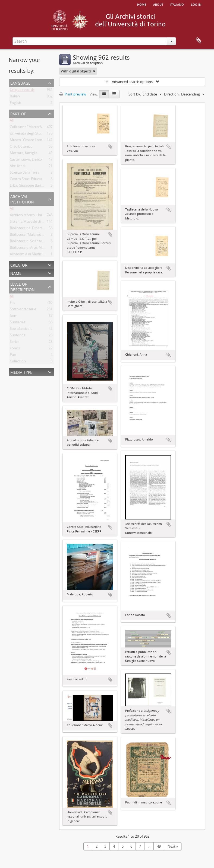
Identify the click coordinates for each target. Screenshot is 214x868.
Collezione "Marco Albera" (31, 128)
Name (16, 273)
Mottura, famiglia (24, 154)
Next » (173, 846)
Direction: (172, 94)
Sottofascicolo (21, 330)
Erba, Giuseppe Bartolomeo (32, 186)
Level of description (23, 286)
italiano (177, 4)
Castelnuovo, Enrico (26, 160)
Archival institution (22, 199)
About (158, 4)
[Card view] (104, 94)
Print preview (73, 94)
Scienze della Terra (25, 173)
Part (13, 356)
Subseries (18, 323)
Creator (19, 265)
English (15, 104)
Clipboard (199, 41)
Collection (18, 362)
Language (20, 83)
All (12, 121)
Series (15, 343)
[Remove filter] (94, 71)
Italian (15, 97)
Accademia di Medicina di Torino (36, 255)
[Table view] (114, 94)
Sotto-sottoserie (23, 310)
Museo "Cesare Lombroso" (31, 141)
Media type (21, 372)
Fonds (15, 349)
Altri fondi (18, 167)
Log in (196, 4)
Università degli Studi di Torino (34, 134)
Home (142, 4)
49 (159, 846)
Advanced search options (132, 82)
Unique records (22, 91)
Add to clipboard (110, 147)
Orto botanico (21, 147)
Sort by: (135, 94)
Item (14, 317)
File (12, 304)
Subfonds (18, 336)
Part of (18, 113)
